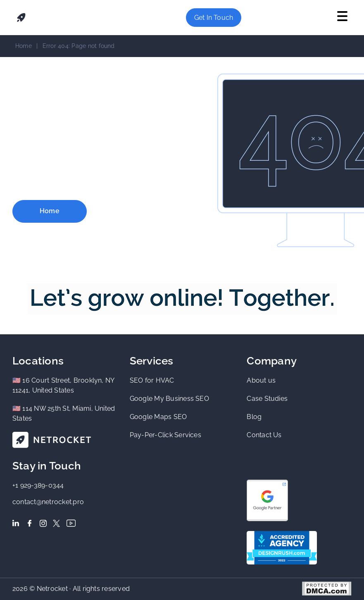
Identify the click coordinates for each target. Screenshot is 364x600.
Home (24, 46)
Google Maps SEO (158, 417)
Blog (254, 417)
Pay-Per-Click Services (165, 435)
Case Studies (267, 399)
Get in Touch (214, 18)
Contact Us (264, 435)
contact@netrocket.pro (48, 502)
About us (261, 380)
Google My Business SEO (169, 399)
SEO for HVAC (152, 380)
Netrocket (52, 588)
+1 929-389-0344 (38, 485)
